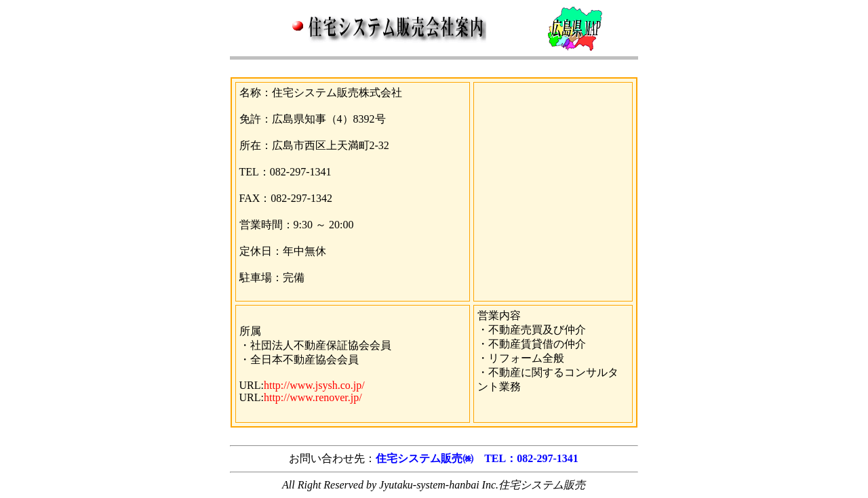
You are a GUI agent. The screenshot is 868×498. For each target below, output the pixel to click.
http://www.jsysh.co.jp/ (314, 385)
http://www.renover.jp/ (313, 397)
